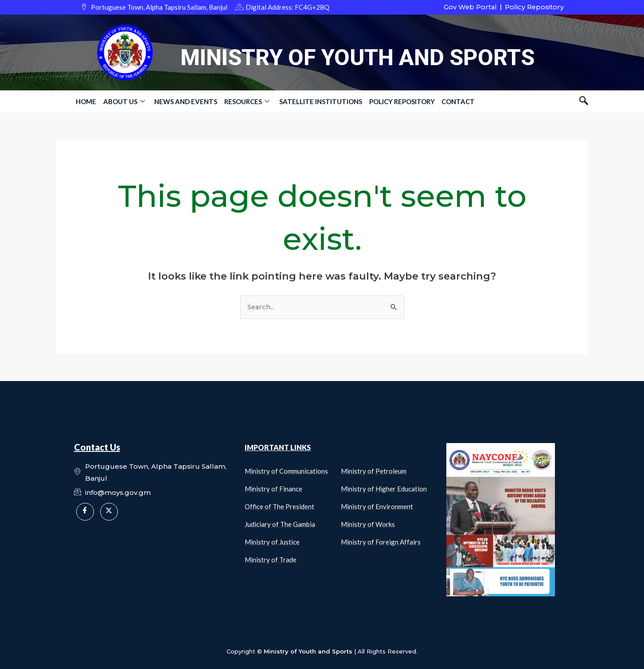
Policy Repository (398, 101)
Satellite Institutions (317, 101)
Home (86, 101)
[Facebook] (85, 512)
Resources (244, 102)
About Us (123, 102)
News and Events (184, 101)
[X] (109, 512)
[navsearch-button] (584, 101)
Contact (453, 101)
